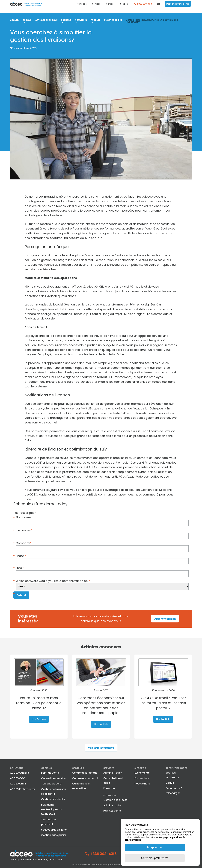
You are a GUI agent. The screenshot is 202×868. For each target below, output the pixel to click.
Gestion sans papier (54, 835)
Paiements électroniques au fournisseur (52, 809)
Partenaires (142, 778)
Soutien (124, 6)
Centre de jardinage (85, 773)
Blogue (170, 783)
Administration (113, 773)
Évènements (142, 773)
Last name (24, 530)
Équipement (111, 795)
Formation (110, 788)
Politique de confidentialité (116, 865)
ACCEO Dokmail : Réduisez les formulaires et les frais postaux (163, 703)
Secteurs (78, 768)
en (159, 6)
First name (24, 517)
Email (20, 568)
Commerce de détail (85, 778)
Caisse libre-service (53, 778)
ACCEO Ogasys (19, 773)
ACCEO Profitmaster (23, 789)
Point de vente (50, 773)
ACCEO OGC (18, 778)
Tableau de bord (51, 784)
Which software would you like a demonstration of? (53, 581)
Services (96, 6)
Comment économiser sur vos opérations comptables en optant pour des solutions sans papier (101, 708)
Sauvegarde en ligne (54, 830)
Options (46, 768)
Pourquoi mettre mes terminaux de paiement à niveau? (39, 703)
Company (24, 543)
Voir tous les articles (101, 748)
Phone (21, 556)
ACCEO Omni (18, 784)
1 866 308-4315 (145, 6)
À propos (110, 6)
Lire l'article (39, 719)
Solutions (82, 6)
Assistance (172, 777)
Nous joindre (142, 784)
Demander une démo (178, 6)
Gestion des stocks (53, 799)
